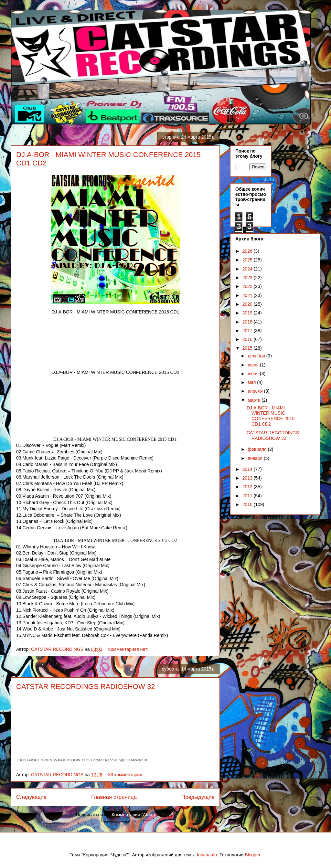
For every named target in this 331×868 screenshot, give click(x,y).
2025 (248, 260)
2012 (248, 487)
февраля (258, 449)
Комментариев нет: (129, 649)
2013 (248, 478)
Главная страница (114, 797)
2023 (248, 278)
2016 (248, 339)
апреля (256, 391)
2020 (248, 304)
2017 (248, 331)
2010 (248, 504)
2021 (248, 295)
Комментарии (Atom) (133, 815)
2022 (248, 286)
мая (252, 382)
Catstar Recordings (108, 760)
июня (254, 374)
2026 (248, 251)
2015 (248, 348)
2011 (248, 496)
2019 (248, 313)
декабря (257, 356)
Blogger (252, 855)
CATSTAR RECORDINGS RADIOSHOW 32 (85, 687)
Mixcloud (139, 760)
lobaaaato (207, 855)
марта (255, 400)
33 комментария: (126, 775)
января (256, 458)
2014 (248, 469)
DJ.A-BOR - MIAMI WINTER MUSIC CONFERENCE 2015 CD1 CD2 (271, 416)
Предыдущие (198, 797)
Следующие (31, 797)
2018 (248, 322)
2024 (248, 269)
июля (254, 365)
